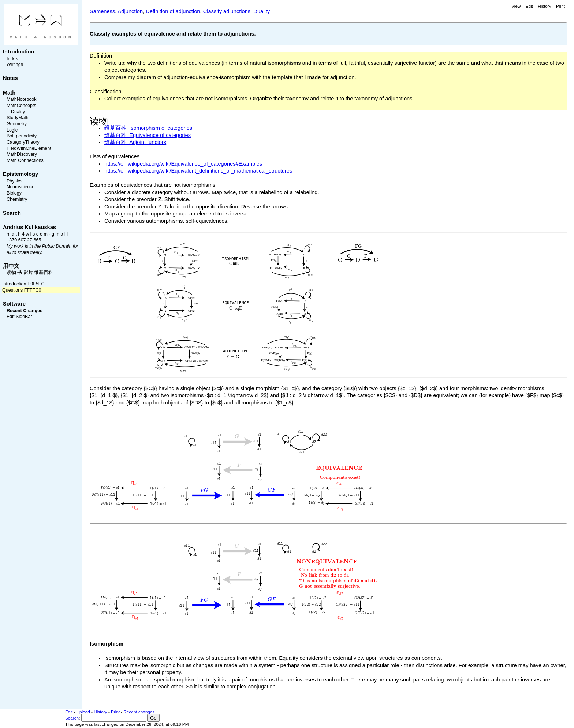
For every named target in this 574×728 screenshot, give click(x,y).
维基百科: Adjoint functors (135, 142)
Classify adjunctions (227, 11)
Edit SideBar (19, 317)
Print (560, 6)
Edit (529, 6)
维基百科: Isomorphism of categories (148, 128)
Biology (14, 193)
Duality (18, 112)
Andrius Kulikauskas (29, 227)
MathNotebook (21, 99)
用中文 (11, 266)
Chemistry (17, 199)
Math (9, 93)
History (544, 6)
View (516, 6)
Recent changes (139, 712)
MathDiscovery (22, 154)
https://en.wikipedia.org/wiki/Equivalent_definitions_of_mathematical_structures (198, 171)
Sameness (102, 11)
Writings (15, 64)
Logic (12, 130)
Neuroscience (21, 187)
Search (12, 213)
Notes (10, 78)
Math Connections (25, 160)
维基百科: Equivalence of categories (148, 135)
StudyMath (18, 118)
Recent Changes (25, 311)
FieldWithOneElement (29, 148)
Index (12, 59)
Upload (83, 712)
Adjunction (130, 11)
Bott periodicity (22, 136)
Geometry (17, 124)
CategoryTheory (23, 142)
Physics (14, 181)
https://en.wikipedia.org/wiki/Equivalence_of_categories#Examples (183, 164)
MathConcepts (21, 106)
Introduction (18, 52)
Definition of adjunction (173, 11)
